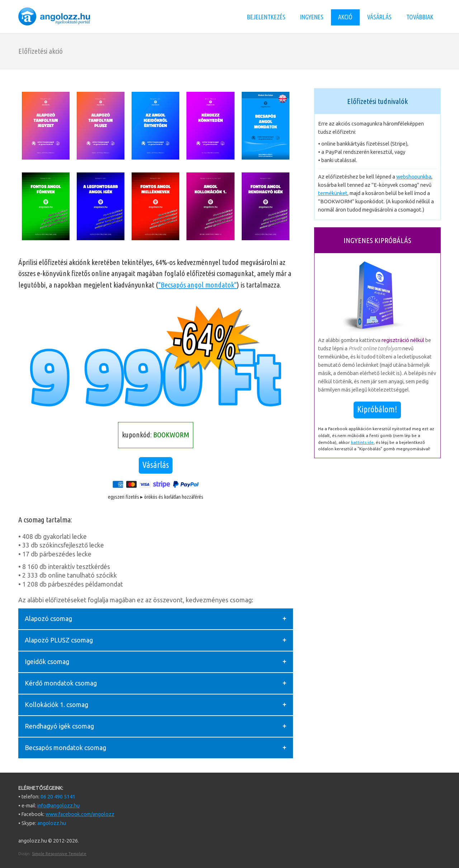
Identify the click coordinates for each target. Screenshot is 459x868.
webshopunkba (414, 177)
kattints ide (362, 442)
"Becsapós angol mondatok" (197, 285)
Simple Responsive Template (59, 854)
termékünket (333, 193)
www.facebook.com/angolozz (80, 814)
